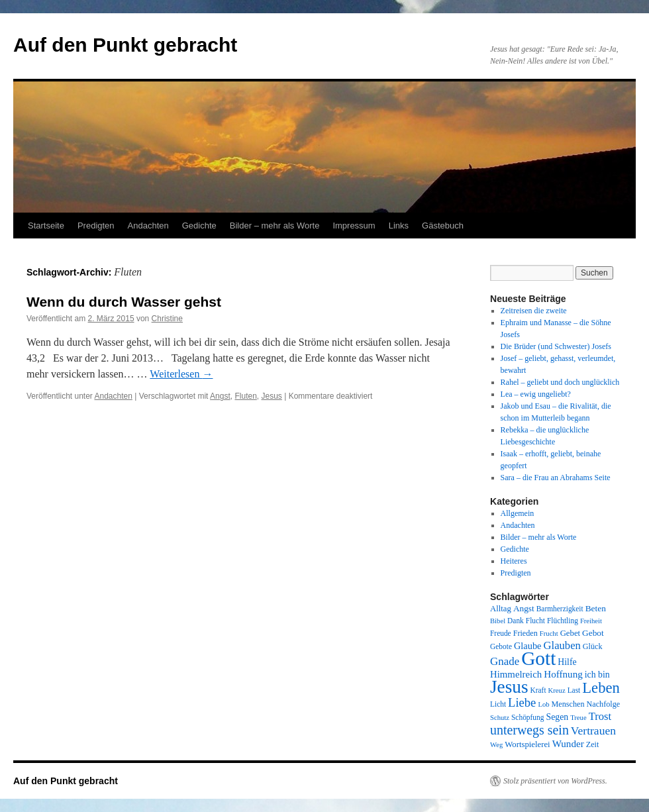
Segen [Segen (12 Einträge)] (557, 717)
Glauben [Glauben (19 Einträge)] (562, 645)
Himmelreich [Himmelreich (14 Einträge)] (516, 674)
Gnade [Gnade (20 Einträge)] (505, 661)
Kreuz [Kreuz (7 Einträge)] (557, 690)
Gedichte (199, 226)
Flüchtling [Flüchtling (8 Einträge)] (563, 621)
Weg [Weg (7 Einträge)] (496, 745)
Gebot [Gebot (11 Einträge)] (593, 633)
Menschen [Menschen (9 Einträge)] (568, 704)
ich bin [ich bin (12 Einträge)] (597, 675)
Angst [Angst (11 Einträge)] (524, 608)
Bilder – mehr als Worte (275, 226)
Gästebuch (443, 226)
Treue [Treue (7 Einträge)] (578, 718)
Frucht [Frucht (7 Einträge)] (549, 634)
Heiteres (514, 561)
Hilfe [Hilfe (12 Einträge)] (567, 662)
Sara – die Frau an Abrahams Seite (556, 478)
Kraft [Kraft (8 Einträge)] (538, 690)
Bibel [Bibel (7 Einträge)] (498, 621)
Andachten (148, 226)
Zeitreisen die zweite (534, 311)
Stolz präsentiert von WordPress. (555, 781)
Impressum (354, 226)
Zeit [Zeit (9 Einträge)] (593, 744)
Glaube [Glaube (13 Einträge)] (528, 646)
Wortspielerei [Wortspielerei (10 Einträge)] (527, 744)
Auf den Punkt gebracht (125, 45)
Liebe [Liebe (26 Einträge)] (522, 702)
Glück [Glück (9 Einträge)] (593, 646)
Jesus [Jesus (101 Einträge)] (509, 687)
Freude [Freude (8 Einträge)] (501, 633)
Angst (220, 396)
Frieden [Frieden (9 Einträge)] (525, 633)
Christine (167, 319)
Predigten (96, 226)
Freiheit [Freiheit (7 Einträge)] (591, 621)
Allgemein (518, 513)
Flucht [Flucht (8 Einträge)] (535, 621)
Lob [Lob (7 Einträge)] (543, 704)
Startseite (46, 226)
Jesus (272, 396)
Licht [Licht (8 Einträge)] (498, 704)
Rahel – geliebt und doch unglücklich (560, 382)
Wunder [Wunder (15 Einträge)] (568, 744)
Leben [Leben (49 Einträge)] (601, 688)
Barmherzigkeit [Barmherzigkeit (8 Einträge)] (560, 609)
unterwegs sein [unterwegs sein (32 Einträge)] (529, 730)
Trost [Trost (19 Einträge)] (600, 716)
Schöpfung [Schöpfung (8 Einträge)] (527, 717)
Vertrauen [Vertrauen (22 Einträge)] (593, 731)
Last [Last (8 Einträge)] (574, 690)
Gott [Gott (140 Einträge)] (538, 658)
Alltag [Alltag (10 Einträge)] (501, 609)
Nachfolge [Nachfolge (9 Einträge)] (604, 704)
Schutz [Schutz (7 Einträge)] (500, 718)
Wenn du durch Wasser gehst (124, 302)
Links (399, 226)
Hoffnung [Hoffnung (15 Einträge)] (563, 674)
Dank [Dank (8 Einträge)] (516, 621)
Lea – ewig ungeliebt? (536, 394)
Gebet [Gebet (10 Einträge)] (570, 633)
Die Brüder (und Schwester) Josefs (556, 346)
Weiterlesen (181, 374)
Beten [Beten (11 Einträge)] (596, 608)
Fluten (245, 396)
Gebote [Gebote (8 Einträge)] (501, 646)
